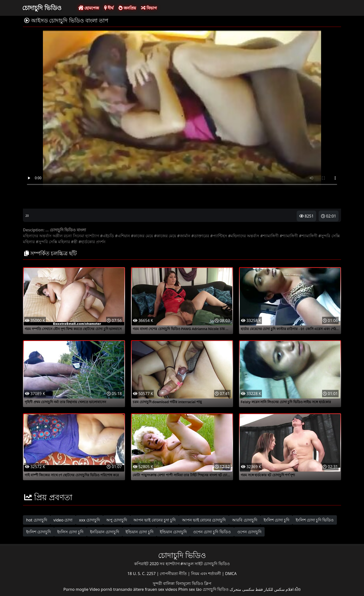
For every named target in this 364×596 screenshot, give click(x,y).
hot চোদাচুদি (37, 520)
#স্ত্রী (74, 242)
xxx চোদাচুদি (89, 520)
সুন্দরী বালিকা (164, 583)
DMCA (231, 574)
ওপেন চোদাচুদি (249, 532)
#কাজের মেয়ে (142, 236)
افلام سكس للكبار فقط (274, 589)
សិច (298, 589)
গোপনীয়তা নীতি (174, 574)
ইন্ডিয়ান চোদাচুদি (173, 532)
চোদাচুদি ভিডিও (42, 8)
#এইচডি (107, 236)
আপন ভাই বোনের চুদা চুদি (155, 520)
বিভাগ (149, 8)
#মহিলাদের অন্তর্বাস (244, 236)
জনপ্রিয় (127, 8)
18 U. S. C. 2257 (142, 574)
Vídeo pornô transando (111, 589)
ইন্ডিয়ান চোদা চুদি (139, 532)
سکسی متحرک (242, 589)
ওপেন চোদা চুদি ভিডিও (212, 532)
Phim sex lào (190, 589)
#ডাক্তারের (200, 236)
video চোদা (63, 520)
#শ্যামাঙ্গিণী (270, 236)
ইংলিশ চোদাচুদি (38, 532)
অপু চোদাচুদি (117, 520)
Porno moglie (76, 589)
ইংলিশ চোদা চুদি (276, 520)
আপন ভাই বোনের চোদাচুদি (204, 520)
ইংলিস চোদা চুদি (70, 532)
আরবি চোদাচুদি (245, 520)
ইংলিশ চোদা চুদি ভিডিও (315, 520)
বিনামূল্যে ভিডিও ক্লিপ (194, 583)
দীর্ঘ (109, 8)
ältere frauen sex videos (155, 589)
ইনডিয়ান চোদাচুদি (105, 532)
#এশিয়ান (122, 236)
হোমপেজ (89, 8)
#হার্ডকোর (87, 242)
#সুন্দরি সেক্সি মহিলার (53, 242)
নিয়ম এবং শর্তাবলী (207, 574)
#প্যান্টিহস (218, 236)
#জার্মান (184, 236)
